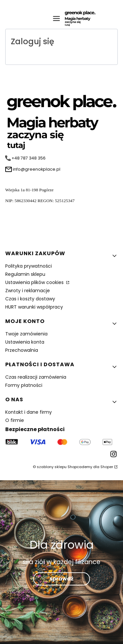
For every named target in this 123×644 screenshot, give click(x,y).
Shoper (107, 467)
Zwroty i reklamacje (28, 291)
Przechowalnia (22, 350)
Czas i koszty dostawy (30, 299)
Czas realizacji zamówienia (36, 377)
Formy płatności (24, 385)
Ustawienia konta (25, 342)
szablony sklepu (52, 467)
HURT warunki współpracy (34, 307)
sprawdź (61, 579)
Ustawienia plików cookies (35, 282)
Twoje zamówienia (26, 334)
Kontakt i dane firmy (29, 412)
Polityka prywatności (29, 266)
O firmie (15, 420)
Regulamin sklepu (25, 274)
